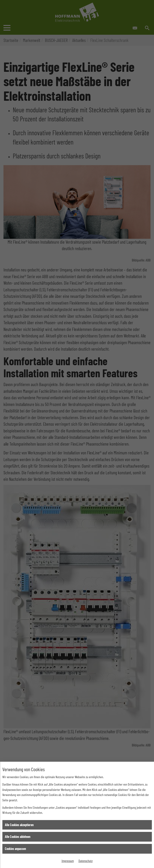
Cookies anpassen (15, 849)
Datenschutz (86, 861)
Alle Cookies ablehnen (18, 837)
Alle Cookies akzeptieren (19, 825)
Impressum (68, 861)
